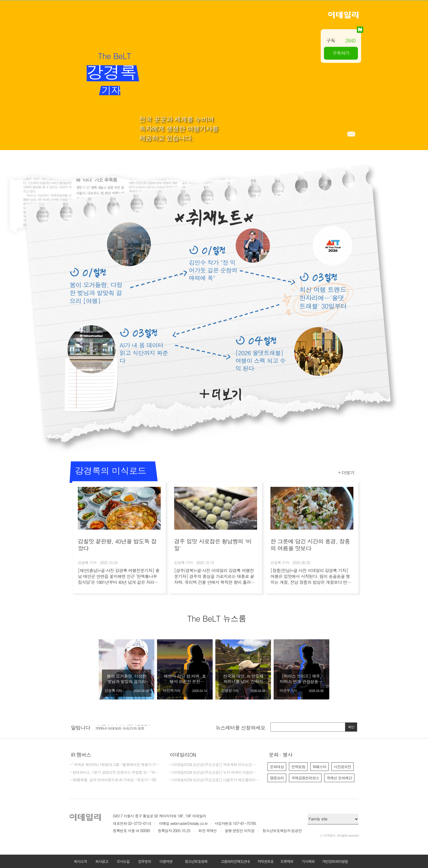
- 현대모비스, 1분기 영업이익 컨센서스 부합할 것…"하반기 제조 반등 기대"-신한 (115, 773)
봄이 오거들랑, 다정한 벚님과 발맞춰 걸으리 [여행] (96, 293)
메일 (351, 134)
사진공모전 (343, 767)
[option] (127, 669)
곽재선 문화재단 (339, 778)
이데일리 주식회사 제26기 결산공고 (123, 727)
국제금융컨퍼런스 (305, 778)
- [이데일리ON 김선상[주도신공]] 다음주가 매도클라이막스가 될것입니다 (214, 780)
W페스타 (320, 767)
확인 (351, 727)
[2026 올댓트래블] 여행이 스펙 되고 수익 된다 (260, 360)
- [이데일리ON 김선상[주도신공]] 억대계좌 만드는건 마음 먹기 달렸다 (214, 765)
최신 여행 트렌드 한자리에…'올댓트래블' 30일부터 (323, 298)
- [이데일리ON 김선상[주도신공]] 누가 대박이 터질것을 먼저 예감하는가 (214, 773)
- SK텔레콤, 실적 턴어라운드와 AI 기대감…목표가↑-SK (113, 780)
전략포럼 (298, 767)
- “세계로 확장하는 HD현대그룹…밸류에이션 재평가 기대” (115, 765)
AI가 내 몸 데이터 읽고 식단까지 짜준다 (144, 353)
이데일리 (343, 15)
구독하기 (341, 53)
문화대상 (277, 767)
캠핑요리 (277, 778)
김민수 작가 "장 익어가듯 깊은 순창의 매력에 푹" (213, 270)
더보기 (220, 395)
